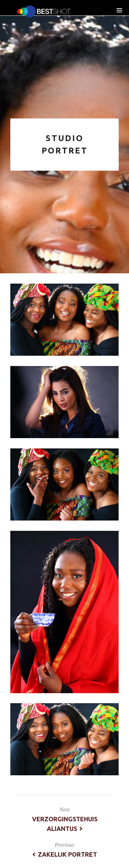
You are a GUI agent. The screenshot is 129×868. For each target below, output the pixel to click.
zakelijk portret (65, 854)
